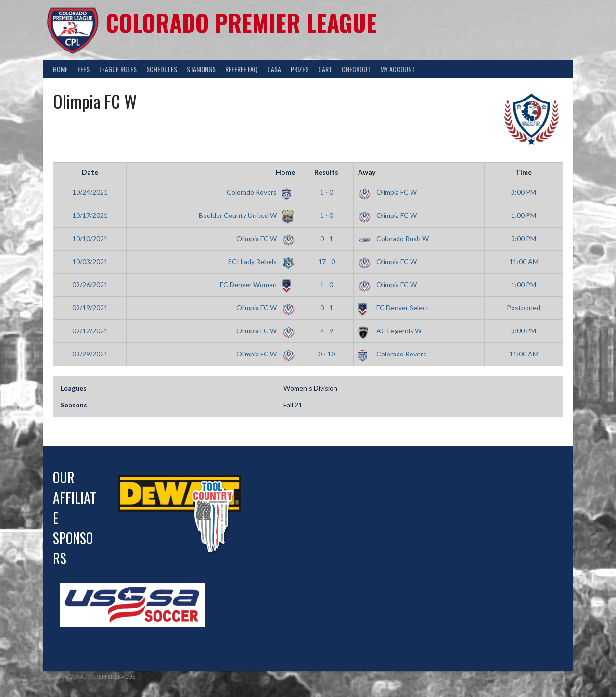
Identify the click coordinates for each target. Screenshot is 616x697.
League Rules (118, 69)
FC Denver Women (256, 285)
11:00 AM (524, 261)
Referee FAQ (241, 69)
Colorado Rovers (259, 192)
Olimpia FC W (387, 192)
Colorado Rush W (393, 238)
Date (90, 172)
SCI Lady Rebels (260, 261)
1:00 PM (524, 215)
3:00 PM (524, 192)
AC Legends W (390, 331)
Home (60, 69)
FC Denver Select (393, 308)
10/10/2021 (90, 238)
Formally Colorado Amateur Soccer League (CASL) (500, 677)
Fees (83, 69)
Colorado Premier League (241, 22)
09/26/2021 (90, 285)
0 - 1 (327, 238)
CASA (274, 69)
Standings (201, 69)
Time (524, 172)
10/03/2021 (90, 261)
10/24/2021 (90, 192)
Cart (325, 69)
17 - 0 (327, 261)
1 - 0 (327, 192)
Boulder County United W (245, 215)
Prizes (300, 69)
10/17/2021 (90, 215)
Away (367, 172)
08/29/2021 (90, 354)
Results (326, 172)
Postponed (524, 308)
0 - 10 (327, 354)
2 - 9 (327, 331)
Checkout (356, 69)
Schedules (162, 69)
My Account (398, 69)
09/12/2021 (90, 331)
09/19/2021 (90, 308)
